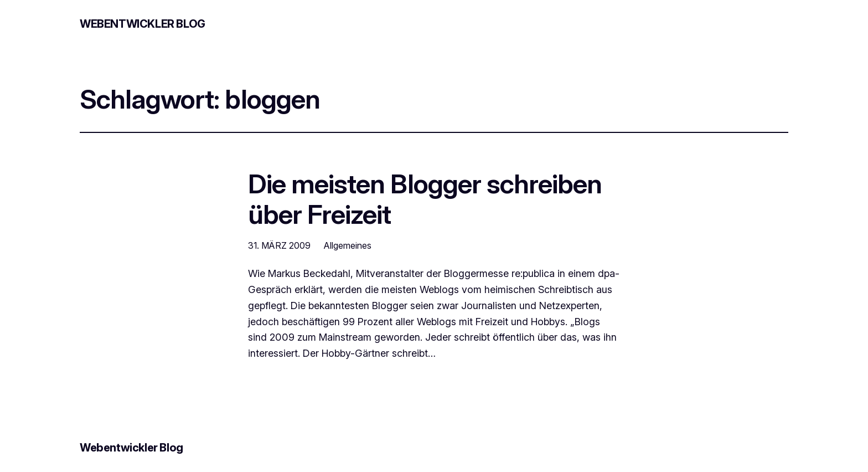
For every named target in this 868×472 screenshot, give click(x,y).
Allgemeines (348, 245)
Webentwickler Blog (143, 24)
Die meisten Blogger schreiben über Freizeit (425, 199)
